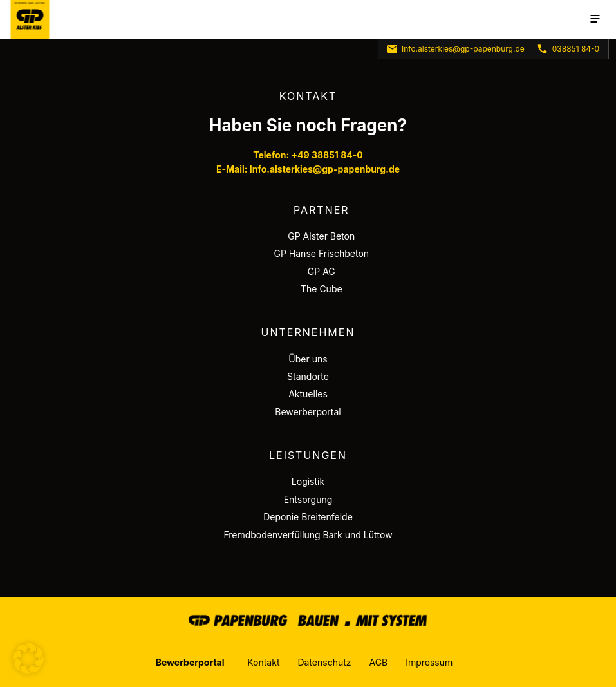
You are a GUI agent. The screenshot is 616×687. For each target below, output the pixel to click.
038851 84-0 (568, 49)
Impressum (429, 662)
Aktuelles (308, 394)
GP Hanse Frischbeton (322, 253)
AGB (378, 662)
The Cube (322, 289)
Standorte (308, 376)
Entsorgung (308, 499)
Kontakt (263, 662)
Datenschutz (324, 662)
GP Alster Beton (321, 236)
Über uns (308, 359)
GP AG (322, 271)
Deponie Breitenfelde (308, 517)
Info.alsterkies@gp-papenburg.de (455, 49)
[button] (28, 659)
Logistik (308, 481)
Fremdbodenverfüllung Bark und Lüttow (308, 535)
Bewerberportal (308, 412)
